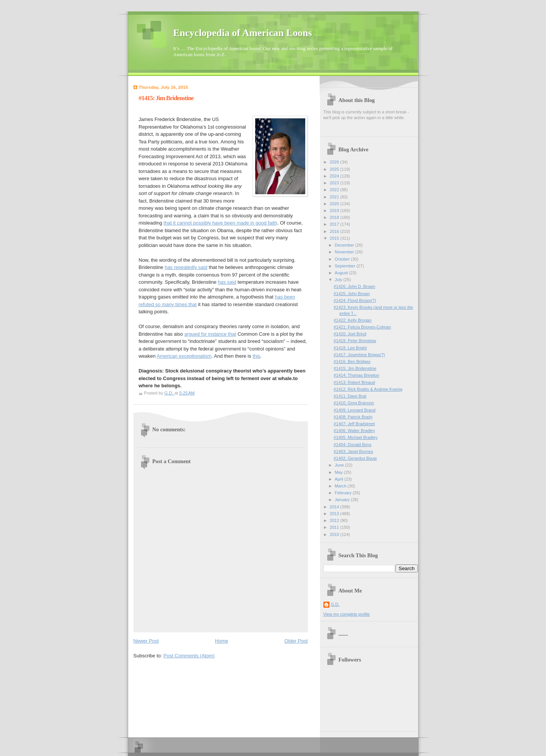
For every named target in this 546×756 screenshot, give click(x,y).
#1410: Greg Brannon (354, 403)
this (256, 356)
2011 (335, 527)
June (340, 465)
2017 (335, 224)
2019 (335, 211)
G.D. (335, 604)
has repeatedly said (186, 267)
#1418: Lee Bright (350, 348)
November (345, 252)
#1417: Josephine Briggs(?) (359, 355)
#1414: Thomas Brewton (356, 375)
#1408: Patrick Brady (353, 417)
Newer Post (146, 641)
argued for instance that (210, 334)
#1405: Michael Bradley (355, 437)
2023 (335, 183)
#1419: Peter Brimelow (355, 341)
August (342, 273)
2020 (335, 204)
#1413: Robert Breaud (354, 382)
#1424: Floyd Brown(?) (355, 300)
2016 (335, 231)
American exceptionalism (184, 356)
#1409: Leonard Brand (355, 410)
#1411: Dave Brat (350, 396)
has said (227, 282)
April (340, 479)
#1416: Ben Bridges (352, 361)
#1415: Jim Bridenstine (355, 368)
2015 (335, 238)
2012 (335, 520)
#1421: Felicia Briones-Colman (362, 327)
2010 (335, 534)
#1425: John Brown (352, 294)
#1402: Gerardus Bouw (355, 458)
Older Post (296, 641)
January (343, 500)
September (346, 266)
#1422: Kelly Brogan (353, 320)
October (343, 259)
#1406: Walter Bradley (354, 431)
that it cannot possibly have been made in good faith (220, 223)
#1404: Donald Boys (353, 445)
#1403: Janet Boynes (353, 451)
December (345, 245)
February (344, 493)
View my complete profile (347, 614)
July (339, 280)
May (339, 472)
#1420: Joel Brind (350, 334)
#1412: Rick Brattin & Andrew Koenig (368, 389)
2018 (335, 217)
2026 (335, 162)
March (341, 486)
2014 (335, 507)
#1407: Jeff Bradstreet (354, 424)
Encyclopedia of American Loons (243, 33)
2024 (335, 176)
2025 (335, 169)
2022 (335, 190)
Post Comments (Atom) (189, 656)
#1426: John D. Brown (354, 286)
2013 (335, 514)
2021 (335, 197)
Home (222, 641)
